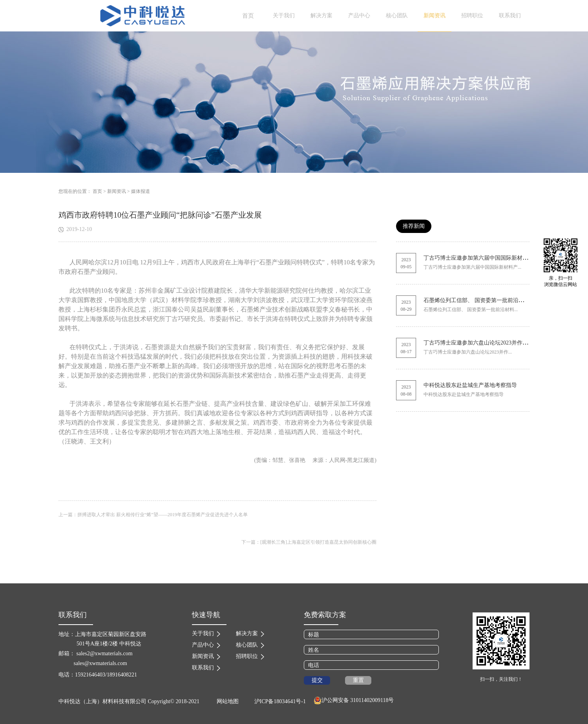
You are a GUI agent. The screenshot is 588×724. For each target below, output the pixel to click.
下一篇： (309, 542)
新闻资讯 (117, 191)
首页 (248, 16)
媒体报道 (141, 191)
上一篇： (153, 515)
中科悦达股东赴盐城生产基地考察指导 (470, 385)
